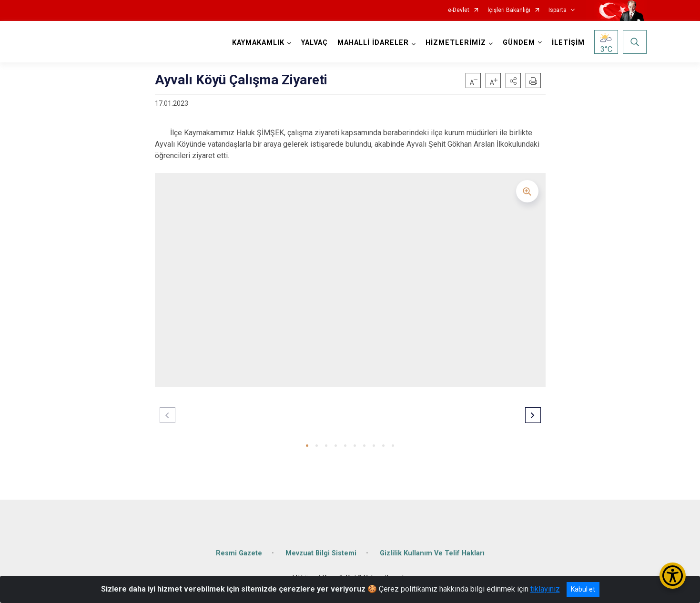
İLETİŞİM (568, 43)
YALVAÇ (314, 43)
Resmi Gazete (239, 553)
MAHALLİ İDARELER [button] (373, 43)
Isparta (558, 10)
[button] (513, 80)
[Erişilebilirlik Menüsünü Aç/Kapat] (673, 576)
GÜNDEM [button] (519, 43)
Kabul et (583, 589)
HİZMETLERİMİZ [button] (456, 43)
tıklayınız (545, 589)
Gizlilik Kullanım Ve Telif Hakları (432, 553)
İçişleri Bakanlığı (509, 10)
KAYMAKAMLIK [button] (258, 43)
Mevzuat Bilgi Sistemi (321, 553)
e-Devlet (459, 10)
